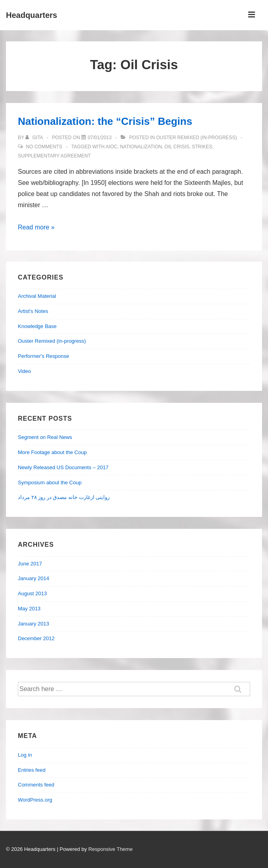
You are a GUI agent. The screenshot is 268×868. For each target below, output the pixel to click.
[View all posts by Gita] (35, 138)
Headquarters (32, 15)
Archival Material (37, 296)
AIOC (111, 147)
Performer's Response (43, 356)
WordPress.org (35, 800)
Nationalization (141, 147)
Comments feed (36, 785)
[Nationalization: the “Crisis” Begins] (100, 138)
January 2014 (34, 578)
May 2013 (29, 609)
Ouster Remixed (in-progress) (196, 138)
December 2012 (36, 638)
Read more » (36, 227)
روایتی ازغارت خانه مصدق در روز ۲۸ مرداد (64, 497)
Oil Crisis (177, 147)
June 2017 (30, 564)
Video (24, 371)
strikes (202, 147)
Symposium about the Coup (50, 483)
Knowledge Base (37, 326)
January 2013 (34, 624)
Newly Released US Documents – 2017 (63, 467)
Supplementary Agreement (54, 156)
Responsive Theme (110, 849)
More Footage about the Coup (52, 452)
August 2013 (32, 593)
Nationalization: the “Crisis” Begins (105, 121)
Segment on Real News (45, 437)
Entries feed (32, 770)
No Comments (44, 147)
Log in (25, 755)
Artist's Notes (33, 311)
